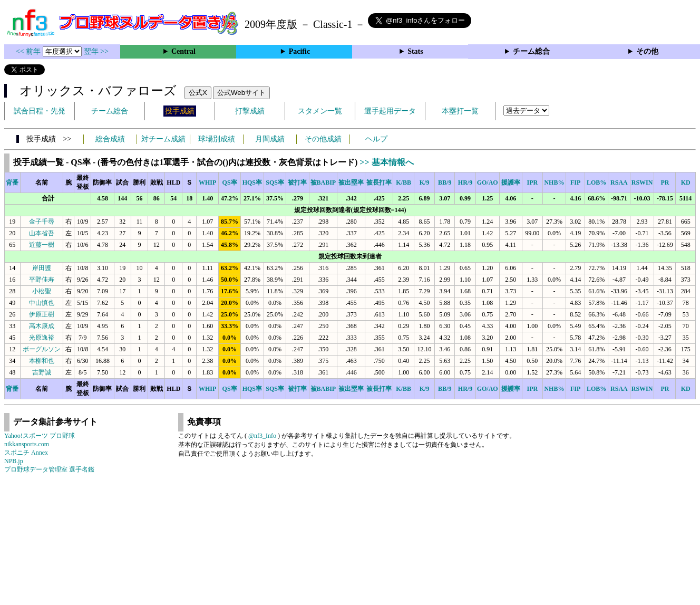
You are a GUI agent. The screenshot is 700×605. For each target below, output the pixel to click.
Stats (415, 51)
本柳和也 (42, 361)
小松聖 (42, 291)
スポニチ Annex (26, 453)
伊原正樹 (42, 314)
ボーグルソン (42, 349)
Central (183, 51)
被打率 (297, 183)
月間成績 (270, 139)
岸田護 (42, 268)
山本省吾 (42, 233)
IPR (533, 183)
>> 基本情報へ (386, 162)
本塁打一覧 (460, 111)
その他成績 (323, 139)
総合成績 (110, 139)
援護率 (511, 183)
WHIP (207, 183)
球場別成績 (217, 139)
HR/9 (465, 183)
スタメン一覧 (320, 111)
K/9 (425, 183)
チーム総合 (531, 51)
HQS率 (252, 183)
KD (686, 183)
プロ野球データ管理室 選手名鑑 (49, 469)
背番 (12, 183)
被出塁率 (351, 183)
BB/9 (445, 183)
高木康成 (42, 326)
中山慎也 (42, 303)
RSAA (619, 183)
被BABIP (323, 183)
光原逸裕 (42, 338)
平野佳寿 (42, 280)
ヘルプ (376, 139)
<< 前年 (29, 51)
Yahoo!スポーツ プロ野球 (40, 436)
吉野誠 (42, 372)
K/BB (404, 183)
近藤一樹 (42, 245)
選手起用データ (390, 111)
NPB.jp (14, 461)
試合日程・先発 (40, 111)
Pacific (299, 51)
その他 (647, 51)
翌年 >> (96, 51)
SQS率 (275, 183)
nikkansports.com (27, 444)
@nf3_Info (262, 436)
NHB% (554, 183)
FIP (575, 183)
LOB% (596, 183)
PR (665, 183)
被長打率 (379, 183)
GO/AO (488, 183)
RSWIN (642, 183)
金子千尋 (42, 222)
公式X (198, 93)
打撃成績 (250, 111)
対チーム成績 (163, 139)
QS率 (230, 183)
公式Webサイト (241, 93)
